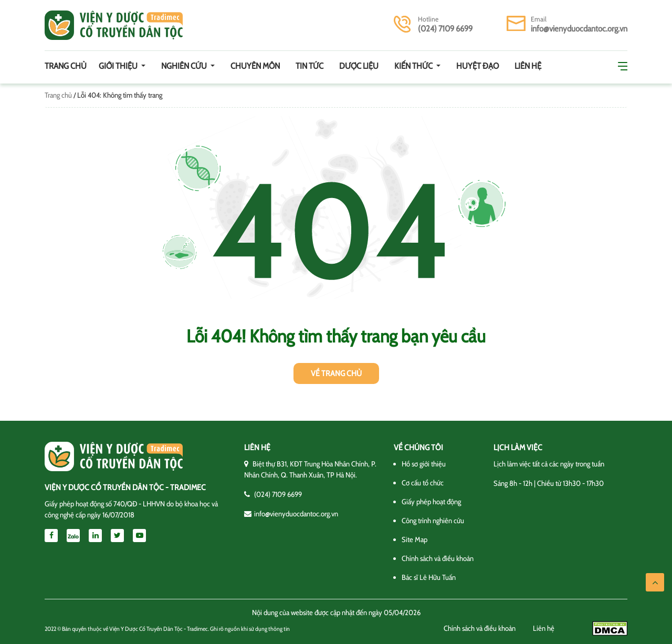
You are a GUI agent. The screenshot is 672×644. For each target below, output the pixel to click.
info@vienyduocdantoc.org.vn (579, 29)
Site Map (414, 539)
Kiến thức (414, 66)
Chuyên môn (255, 66)
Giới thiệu (119, 66)
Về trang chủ (336, 373)
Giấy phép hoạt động (431, 502)
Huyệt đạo (477, 66)
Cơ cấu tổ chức (423, 483)
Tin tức (309, 66)
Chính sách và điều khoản (438, 558)
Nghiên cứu (185, 66)
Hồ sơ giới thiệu (424, 464)
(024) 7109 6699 (445, 29)
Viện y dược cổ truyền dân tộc (114, 25)
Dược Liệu (359, 66)
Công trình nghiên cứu (433, 521)
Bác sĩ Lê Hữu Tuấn (429, 577)
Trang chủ (66, 66)
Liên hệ (528, 66)
